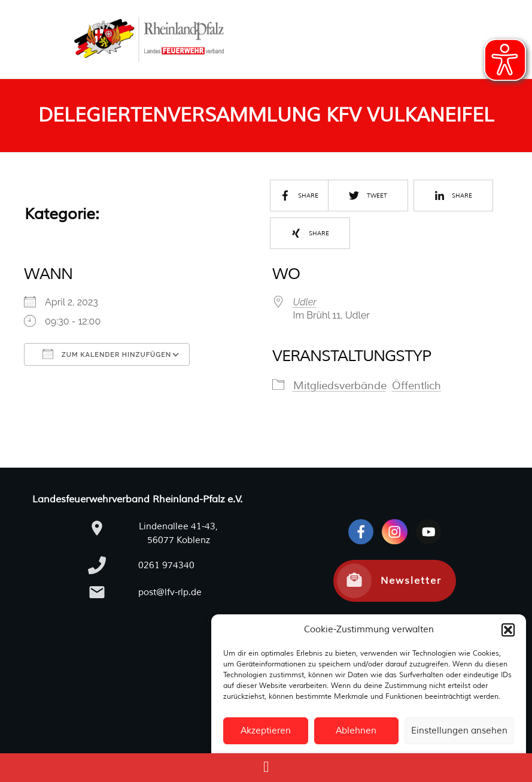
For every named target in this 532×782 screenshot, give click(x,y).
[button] (508, 630)
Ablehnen (356, 731)
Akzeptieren (266, 731)
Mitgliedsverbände (340, 386)
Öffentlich (417, 386)
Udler (305, 302)
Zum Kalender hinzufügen (107, 354)
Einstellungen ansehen (459, 731)
